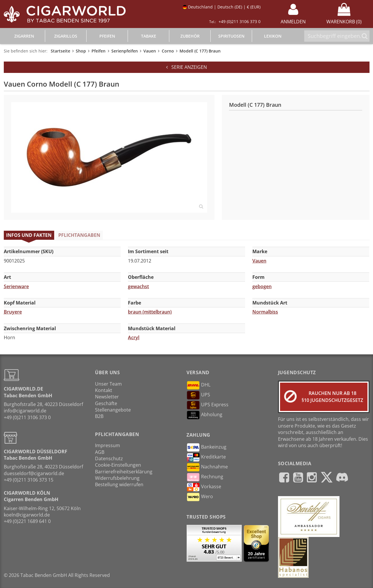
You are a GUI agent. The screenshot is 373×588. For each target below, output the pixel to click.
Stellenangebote (113, 410)
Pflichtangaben (79, 235)
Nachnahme (207, 467)
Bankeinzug (206, 447)
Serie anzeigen (186, 67)
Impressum (108, 445)
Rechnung (205, 477)
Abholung (204, 415)
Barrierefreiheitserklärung (124, 472)
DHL (198, 385)
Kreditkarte (206, 457)
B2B (99, 416)
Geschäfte (106, 403)
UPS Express (207, 405)
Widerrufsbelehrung (117, 478)
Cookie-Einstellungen (118, 465)
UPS (198, 395)
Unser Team (108, 384)
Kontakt (104, 390)
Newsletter (107, 397)
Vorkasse (204, 487)
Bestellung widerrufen (119, 484)
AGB (100, 452)
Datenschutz (109, 459)
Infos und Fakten (29, 235)
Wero (200, 497)
